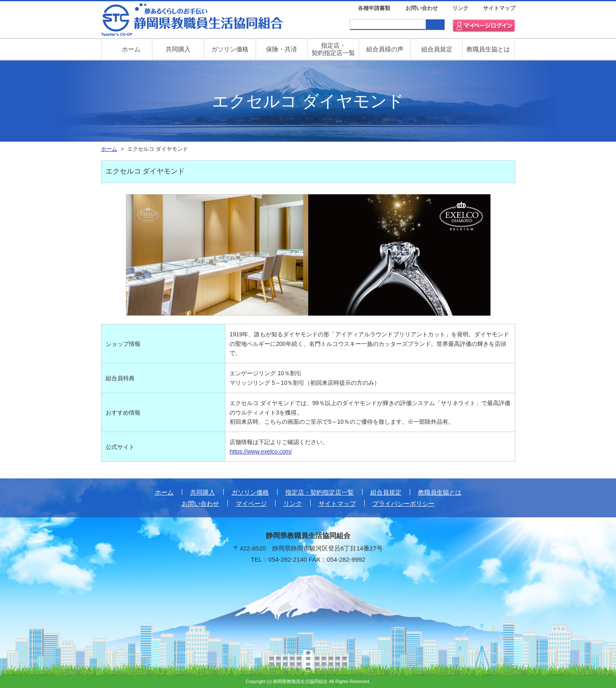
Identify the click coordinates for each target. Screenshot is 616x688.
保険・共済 (281, 49)
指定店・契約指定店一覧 (320, 492)
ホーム (164, 492)
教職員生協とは (488, 49)
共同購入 (178, 49)
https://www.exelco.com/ (261, 451)
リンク (460, 8)
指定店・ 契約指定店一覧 (333, 49)
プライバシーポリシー (403, 503)
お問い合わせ (422, 8)
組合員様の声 (385, 49)
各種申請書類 (374, 8)
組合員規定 (437, 49)
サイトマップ (499, 8)
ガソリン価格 (230, 49)
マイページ (251, 503)
